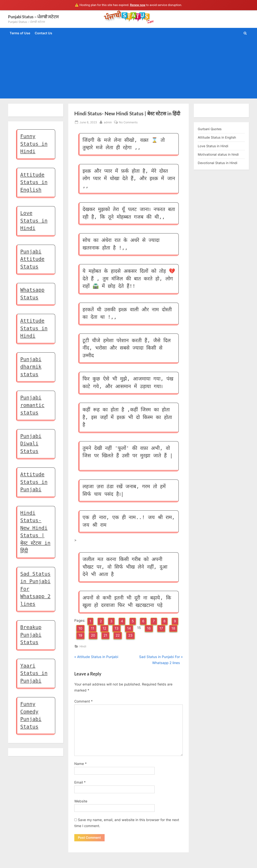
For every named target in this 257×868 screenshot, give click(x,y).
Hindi (83, 646)
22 (118, 635)
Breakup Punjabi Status (31, 635)
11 (93, 628)
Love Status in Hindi (34, 221)
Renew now (138, 5)
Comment (84, 701)
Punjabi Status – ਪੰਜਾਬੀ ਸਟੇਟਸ (33, 17)
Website (81, 801)
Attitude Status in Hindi (34, 328)
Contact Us (43, 33)
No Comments (128, 122)
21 (105, 635)
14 (129, 628)
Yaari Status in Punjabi (34, 673)
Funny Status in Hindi (34, 144)
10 (80, 628)
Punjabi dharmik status (31, 367)
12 (104, 628)
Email (80, 782)
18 (173, 628)
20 (93, 635)
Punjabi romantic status (32, 405)
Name (81, 764)
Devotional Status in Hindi (218, 163)
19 (80, 635)
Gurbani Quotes (210, 129)
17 (161, 628)
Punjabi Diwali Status (31, 444)
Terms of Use (20, 33)
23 (130, 635)
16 (149, 628)
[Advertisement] (128, 68)
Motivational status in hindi (218, 154)
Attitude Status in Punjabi (34, 482)
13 (117, 628)
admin (108, 122)
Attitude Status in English (34, 182)
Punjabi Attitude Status (32, 259)
